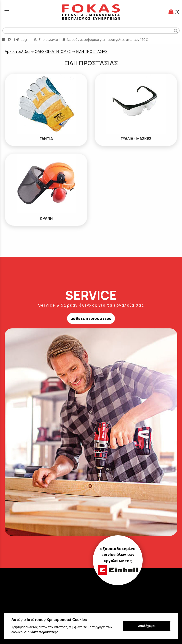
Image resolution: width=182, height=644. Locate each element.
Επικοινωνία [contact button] (46, 40)
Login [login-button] (23, 40)
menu (7, 12)
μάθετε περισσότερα (91, 318)
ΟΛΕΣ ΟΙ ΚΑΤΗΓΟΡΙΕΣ (53, 51)
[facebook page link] (4, 40)
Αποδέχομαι (147, 626)
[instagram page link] (10, 40)
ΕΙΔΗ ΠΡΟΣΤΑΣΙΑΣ (92, 51)
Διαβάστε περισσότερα (41, 632)
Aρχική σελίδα (17, 51)
